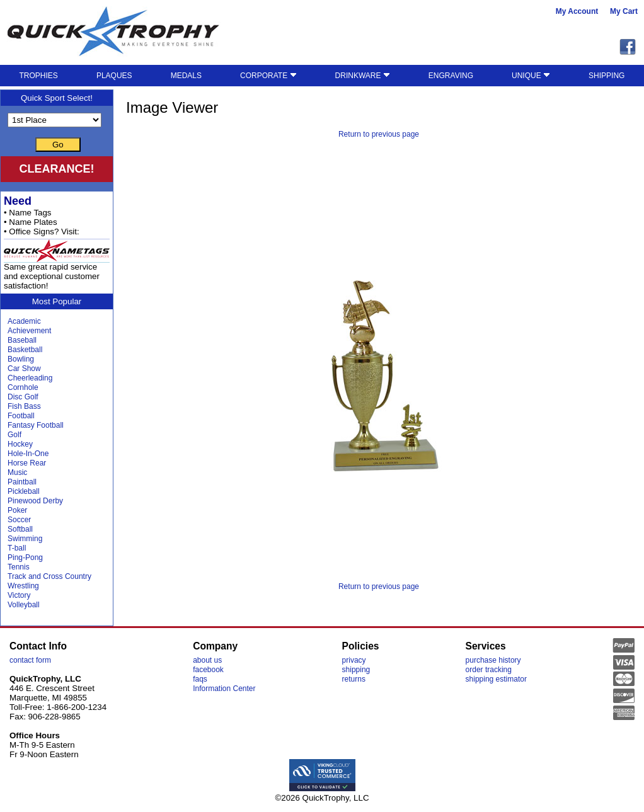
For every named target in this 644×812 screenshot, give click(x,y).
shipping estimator (496, 679)
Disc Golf (23, 397)
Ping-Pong (25, 558)
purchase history (493, 660)
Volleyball (24, 605)
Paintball (22, 482)
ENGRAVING (451, 76)
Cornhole (23, 387)
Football (21, 416)
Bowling (21, 359)
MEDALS (186, 76)
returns (354, 679)
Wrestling (23, 586)
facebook (208, 670)
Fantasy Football (36, 425)
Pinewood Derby (35, 501)
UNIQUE (531, 76)
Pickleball (24, 491)
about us (207, 660)
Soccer (19, 520)
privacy (354, 660)
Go (58, 145)
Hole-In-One (28, 454)
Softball (20, 529)
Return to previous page (379, 134)
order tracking (489, 670)
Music (17, 472)
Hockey (20, 444)
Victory (19, 595)
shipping (356, 670)
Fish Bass (24, 406)
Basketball (25, 350)
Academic (24, 321)
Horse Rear (27, 463)
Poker (17, 510)
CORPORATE (268, 76)
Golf (14, 435)
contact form (30, 660)
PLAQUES (114, 76)
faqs (200, 679)
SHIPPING (607, 76)
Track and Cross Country (49, 576)
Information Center (224, 689)
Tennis (19, 567)
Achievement (29, 331)
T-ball (17, 548)
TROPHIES (39, 76)
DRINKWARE (363, 76)
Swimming (25, 539)
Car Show (24, 369)
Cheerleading (30, 378)
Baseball (22, 340)
